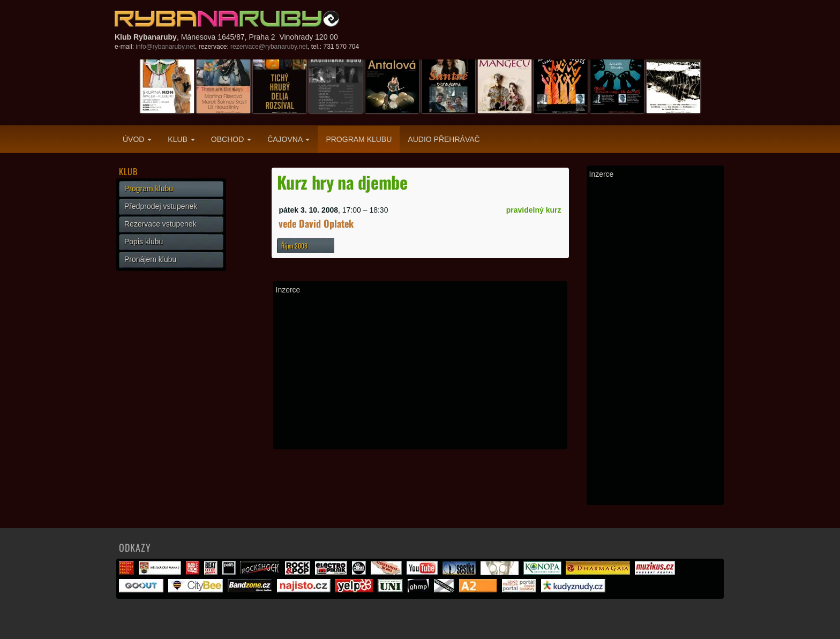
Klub (181, 139)
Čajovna (288, 139)
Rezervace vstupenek (160, 224)
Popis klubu (144, 242)
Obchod (231, 139)
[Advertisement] (420, 372)
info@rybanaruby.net (165, 47)
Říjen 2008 (294, 246)
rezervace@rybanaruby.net (269, 47)
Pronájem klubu (150, 259)
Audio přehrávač (444, 139)
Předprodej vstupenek (161, 206)
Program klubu (359, 139)
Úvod (137, 139)
